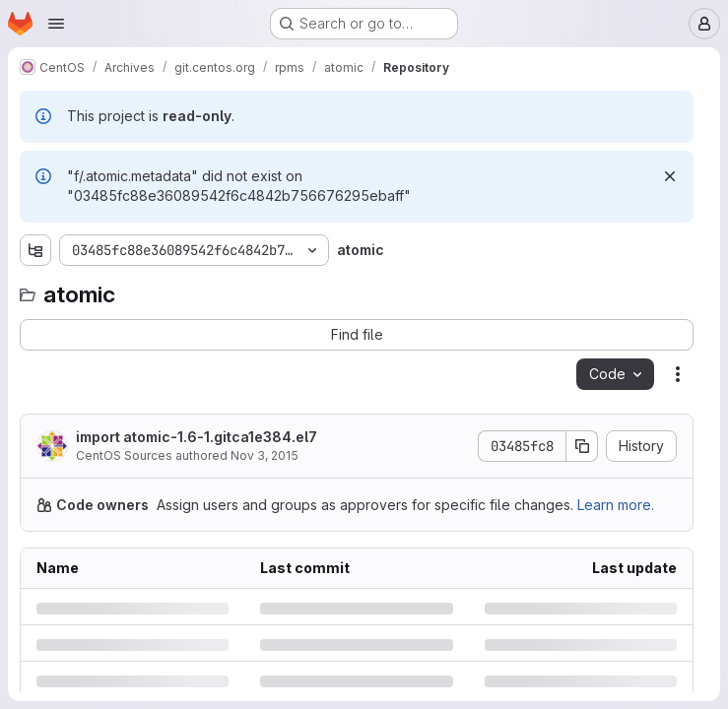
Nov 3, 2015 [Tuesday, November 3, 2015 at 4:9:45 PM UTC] (265, 455)
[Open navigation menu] (56, 24)
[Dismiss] (670, 176)
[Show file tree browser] (35, 250)
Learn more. (616, 505)
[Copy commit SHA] (582, 446)
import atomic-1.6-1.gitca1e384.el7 (197, 437)
